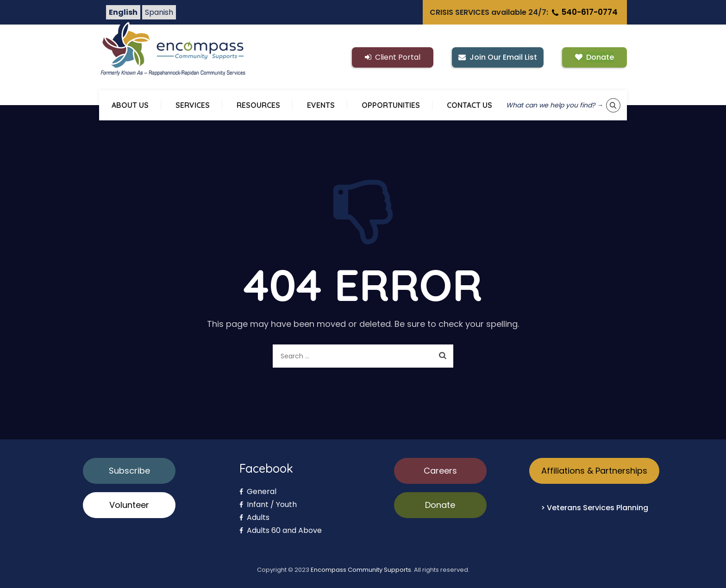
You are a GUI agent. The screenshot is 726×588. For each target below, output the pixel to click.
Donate (440, 505)
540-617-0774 (584, 12)
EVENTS (321, 105)
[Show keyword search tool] (613, 105)
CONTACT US (469, 105)
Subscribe (129, 471)
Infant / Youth (268, 504)
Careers (440, 471)
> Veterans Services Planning (595, 508)
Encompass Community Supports (361, 570)
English (123, 12)
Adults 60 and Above (281, 530)
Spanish (159, 12)
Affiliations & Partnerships (594, 471)
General (258, 491)
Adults (254, 517)
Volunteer (129, 505)
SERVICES (193, 105)
